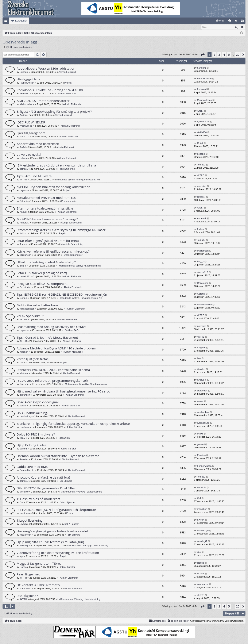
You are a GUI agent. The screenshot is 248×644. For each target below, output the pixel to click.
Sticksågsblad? (27, 596)
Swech (23, 524)
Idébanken (64, 438)
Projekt (68, 83)
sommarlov (26, 589)
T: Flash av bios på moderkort (38, 499)
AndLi (23, 115)
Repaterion (26, 287)
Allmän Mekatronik (70, 126)
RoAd (23, 147)
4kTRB (23, 180)
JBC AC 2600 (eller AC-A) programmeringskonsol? (52, 381)
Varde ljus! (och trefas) (33, 359)
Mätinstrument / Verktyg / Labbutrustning (80, 266)
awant (23, 406)
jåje (22, 556)
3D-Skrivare (66, 481)
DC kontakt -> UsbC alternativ (38, 585)
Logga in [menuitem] (237, 22)
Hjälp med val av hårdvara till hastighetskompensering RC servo (63, 391)
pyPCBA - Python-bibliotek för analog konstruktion (53, 187)
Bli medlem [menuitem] (243, 22)
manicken (25, 513)
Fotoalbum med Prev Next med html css (46, 198)
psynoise (24, 191)
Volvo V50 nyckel (29, 155)
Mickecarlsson (27, 104)
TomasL (24, 169)
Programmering (67, 169)
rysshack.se (26, 126)
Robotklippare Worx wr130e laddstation (46, 69)
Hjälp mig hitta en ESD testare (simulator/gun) (50, 542)
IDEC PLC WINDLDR (31, 122)
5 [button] (229, 55)
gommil (24, 449)
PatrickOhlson (27, 83)
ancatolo (24, 492)
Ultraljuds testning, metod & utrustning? (46, 262)
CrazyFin (24, 384)
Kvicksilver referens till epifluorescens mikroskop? (53, 252)
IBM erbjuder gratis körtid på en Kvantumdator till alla (56, 165)
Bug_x (23, 266)
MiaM (23, 438)
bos (22, 363)
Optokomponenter (73, 255)
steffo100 (25, 137)
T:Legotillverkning (30, 521)
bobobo (24, 158)
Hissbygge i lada (28, 79)
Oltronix (24, 201)
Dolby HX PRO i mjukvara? (36, 434)
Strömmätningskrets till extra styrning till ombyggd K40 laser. (61, 230)
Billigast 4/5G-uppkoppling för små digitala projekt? (54, 112)
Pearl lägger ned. (29, 574)
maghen (24, 352)
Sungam (24, 72)
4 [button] (224, 55)
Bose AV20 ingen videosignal (38, 402)
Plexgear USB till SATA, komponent (42, 284)
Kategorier (21, 21)
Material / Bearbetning (72, 244)
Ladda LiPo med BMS (32, 467)
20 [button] (238, 55)
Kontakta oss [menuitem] (157, 621)
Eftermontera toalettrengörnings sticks (45, 208)
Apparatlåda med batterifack (38, 144)
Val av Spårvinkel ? (30, 316)
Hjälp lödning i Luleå (32, 445)
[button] (203, 55)
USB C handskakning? (32, 413)
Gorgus (24, 298)
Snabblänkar (7, 22)
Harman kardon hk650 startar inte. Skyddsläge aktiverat (58, 456)
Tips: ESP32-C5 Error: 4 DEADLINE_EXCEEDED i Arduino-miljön (62, 295)
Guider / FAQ (72, 330)
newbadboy (26, 417)
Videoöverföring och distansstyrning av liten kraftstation (58, 553)
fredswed (25, 94)
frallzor (23, 234)
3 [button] (219, 55)
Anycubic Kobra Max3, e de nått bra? (43, 478)
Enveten (24, 460)
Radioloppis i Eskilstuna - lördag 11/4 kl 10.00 (50, 90)
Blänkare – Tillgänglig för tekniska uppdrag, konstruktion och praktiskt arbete (73, 424)
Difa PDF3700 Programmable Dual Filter (46, 488)
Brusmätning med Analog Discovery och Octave (51, 327)
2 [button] (214, 55)
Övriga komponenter (72, 223)
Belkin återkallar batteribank (38, 305)
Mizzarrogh (26, 255)
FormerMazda (27, 470)
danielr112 (25, 277)
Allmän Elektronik (67, 72)
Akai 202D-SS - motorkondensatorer (43, 101)
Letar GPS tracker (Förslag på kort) (42, 273)
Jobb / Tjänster (74, 427)
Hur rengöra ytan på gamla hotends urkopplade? (53, 531)
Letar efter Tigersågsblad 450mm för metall (49, 241)
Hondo (23, 567)
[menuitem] (220, 21)
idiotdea (24, 373)
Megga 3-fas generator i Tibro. (39, 564)
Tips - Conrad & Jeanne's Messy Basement (47, 338)
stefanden (25, 395)
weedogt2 (25, 546)
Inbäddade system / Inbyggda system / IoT (78, 180)
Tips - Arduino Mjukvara (34, 176)
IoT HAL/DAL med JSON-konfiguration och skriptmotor (56, 510)
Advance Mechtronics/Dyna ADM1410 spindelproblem (56, 348)
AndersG (24, 223)
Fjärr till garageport (31, 133)
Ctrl (22, 503)
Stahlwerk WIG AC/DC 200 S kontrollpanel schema (53, 370)
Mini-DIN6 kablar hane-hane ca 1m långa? (47, 219)
